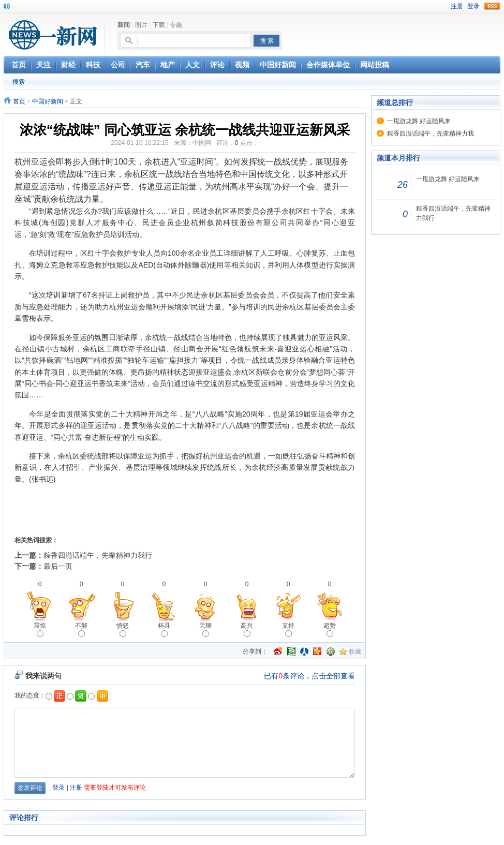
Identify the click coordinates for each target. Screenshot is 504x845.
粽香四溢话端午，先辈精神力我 (431, 134)
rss (492, 6)
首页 (19, 101)
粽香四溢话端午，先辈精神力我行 (98, 555)
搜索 (19, 82)
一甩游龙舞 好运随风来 (419, 121)
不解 (81, 629)
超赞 (330, 629)
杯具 (164, 629)
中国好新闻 (48, 101)
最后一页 (58, 566)
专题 (176, 25)
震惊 (40, 629)
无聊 (205, 629)
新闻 (124, 25)
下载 (159, 25)
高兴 (247, 629)
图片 (141, 25)
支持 (288, 629)
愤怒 (123, 629)
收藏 (355, 651)
